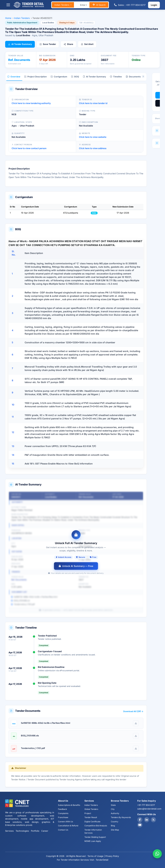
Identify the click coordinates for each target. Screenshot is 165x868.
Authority (115, 813)
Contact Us (63, 830)
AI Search (99, 5)
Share (68, 44)
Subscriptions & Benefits (69, 805)
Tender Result (91, 817)
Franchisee (63, 817)
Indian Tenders (62, 5)
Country (115, 822)
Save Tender (48, 44)
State (113, 805)
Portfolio (35, 831)
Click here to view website (93, 137)
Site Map (115, 830)
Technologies (22, 831)
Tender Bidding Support (95, 837)
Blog (113, 826)
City (113, 809)
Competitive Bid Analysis (96, 826)
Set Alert (87, 44)
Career (45, 831)
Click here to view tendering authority (31, 103)
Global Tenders (91, 809)
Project (88, 813)
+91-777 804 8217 (146, 805)
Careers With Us (66, 822)
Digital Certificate (92, 822)
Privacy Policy (112, 856)
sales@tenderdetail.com (149, 809)
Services (9, 831)
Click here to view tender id (93, 103)
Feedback (63, 809)
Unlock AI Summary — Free (76, 566)
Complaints (63, 813)
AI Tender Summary (20, 44)
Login (154, 5)
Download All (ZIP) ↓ (133, 711)
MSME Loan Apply (93, 841)
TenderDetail (102, 860)
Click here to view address (93, 148)
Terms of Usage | (96, 856)
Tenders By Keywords (121, 817)
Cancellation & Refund (68, 826)
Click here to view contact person (29, 148)
